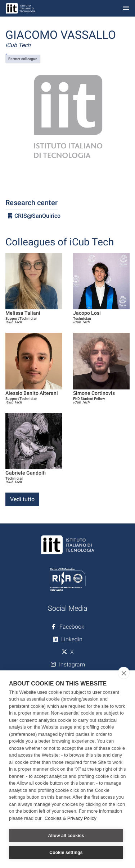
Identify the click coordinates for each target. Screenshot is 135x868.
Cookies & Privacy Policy (71, 818)
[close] (124, 673)
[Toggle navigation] (126, 8)
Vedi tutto (22, 499)
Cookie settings (66, 853)
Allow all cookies (66, 836)
